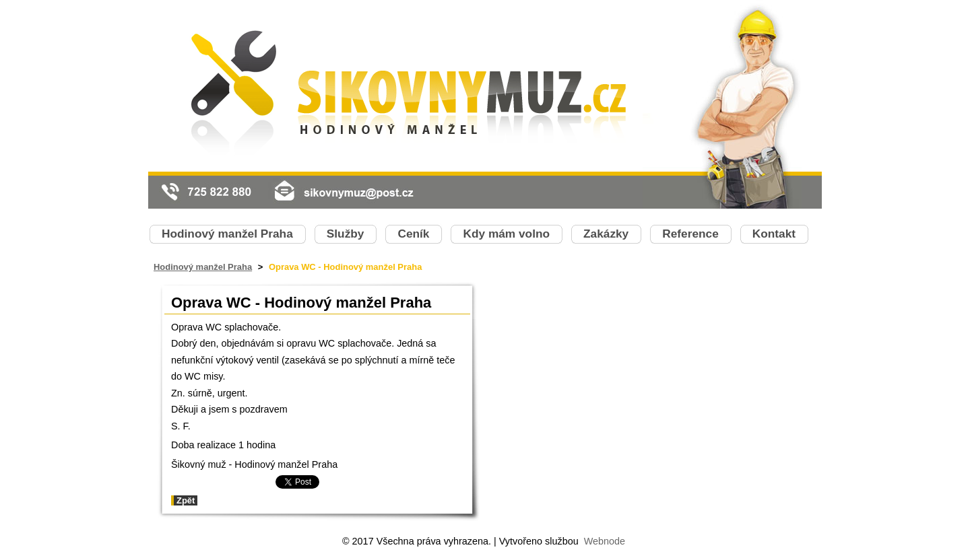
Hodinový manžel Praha (203, 267)
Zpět (186, 500)
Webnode (605, 541)
